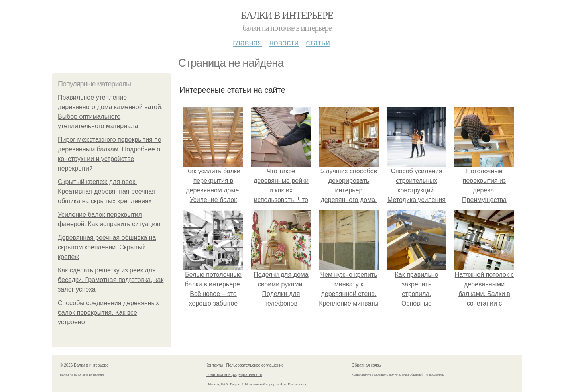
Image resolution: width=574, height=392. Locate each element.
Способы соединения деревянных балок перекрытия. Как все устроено (108, 313)
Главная (247, 43)
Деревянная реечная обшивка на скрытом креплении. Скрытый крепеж (107, 247)
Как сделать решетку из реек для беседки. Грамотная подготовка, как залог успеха (111, 280)
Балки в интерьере (287, 15)
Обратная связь (366, 365)
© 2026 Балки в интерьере (84, 365)
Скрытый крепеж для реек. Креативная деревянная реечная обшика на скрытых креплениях (107, 191)
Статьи (318, 43)
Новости (284, 43)
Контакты (214, 365)
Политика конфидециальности (234, 375)
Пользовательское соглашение (255, 365)
